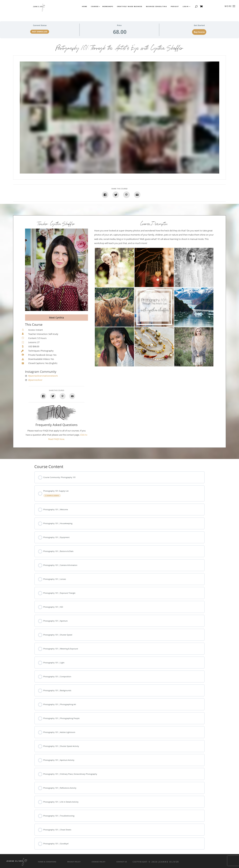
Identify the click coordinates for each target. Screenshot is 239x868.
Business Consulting (156, 6)
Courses (95, 6)
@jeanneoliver (35, 380)
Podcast (175, 6)
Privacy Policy (74, 862)
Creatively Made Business (130, 6)
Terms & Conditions (47, 862)
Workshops (108, 6)
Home (85, 6)
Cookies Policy (98, 862)
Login (186, 6)
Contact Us (122, 862)
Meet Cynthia (57, 317)
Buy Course (199, 32)
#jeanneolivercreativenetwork (43, 376)
